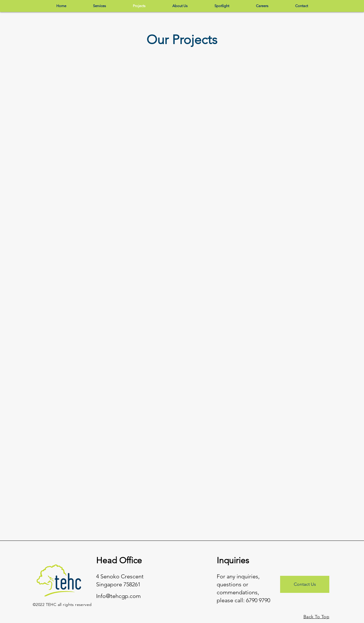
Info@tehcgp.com (118, 596)
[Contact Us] (305, 584)
